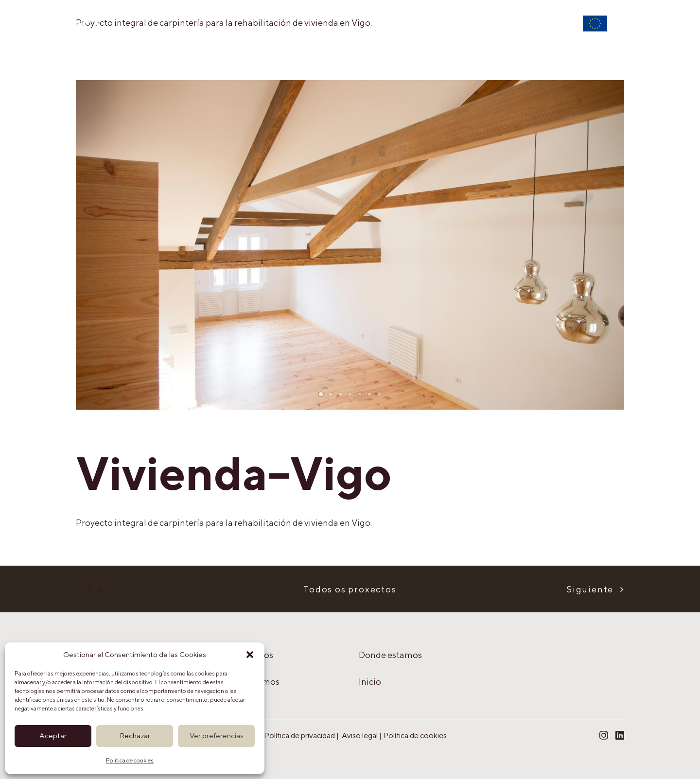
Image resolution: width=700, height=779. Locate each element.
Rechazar (135, 736)
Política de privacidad (299, 736)
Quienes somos (360, 32)
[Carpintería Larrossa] (60, 25)
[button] (250, 655)
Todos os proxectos (350, 589)
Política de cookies (130, 760)
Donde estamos (452, 32)
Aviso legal (360, 736)
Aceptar (53, 736)
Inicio (207, 32)
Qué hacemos (273, 32)
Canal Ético (534, 32)
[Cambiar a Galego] (636, 32)
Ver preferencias (217, 736)
